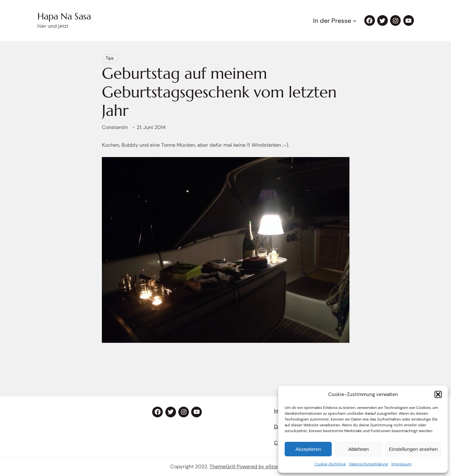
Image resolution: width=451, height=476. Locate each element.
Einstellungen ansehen (413, 449)
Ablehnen (358, 449)
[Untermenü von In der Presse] (355, 21)
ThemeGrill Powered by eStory (245, 466)
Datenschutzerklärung (369, 464)
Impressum (402, 464)
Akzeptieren (308, 449)
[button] (438, 394)
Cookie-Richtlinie (330, 464)
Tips (110, 58)
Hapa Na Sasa (64, 16)
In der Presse (332, 21)
